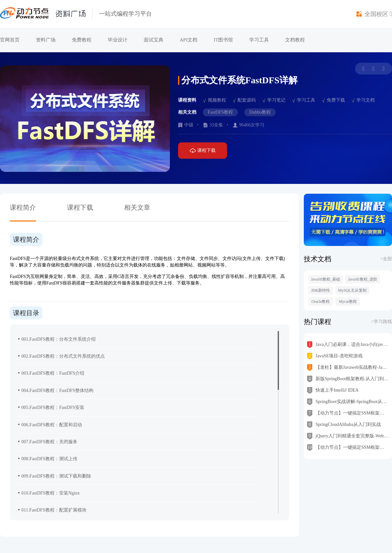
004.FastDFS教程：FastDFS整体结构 (56, 390)
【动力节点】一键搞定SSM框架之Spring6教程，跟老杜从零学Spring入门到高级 (348, 447)
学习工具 (259, 40)
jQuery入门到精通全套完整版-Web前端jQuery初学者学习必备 (348, 436)
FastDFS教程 (220, 112)
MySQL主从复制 (352, 290)
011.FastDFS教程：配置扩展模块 (52, 510)
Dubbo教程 (260, 112)
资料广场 (46, 40)
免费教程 (82, 40)
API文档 (188, 40)
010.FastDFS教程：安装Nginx (49, 493)
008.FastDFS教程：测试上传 (48, 458)
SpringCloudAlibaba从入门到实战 (344, 425)
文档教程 (295, 40)
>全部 (386, 259)
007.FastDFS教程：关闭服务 (48, 441)
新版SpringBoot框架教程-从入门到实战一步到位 (348, 379)
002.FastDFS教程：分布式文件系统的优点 (61, 356)
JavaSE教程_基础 (326, 279)
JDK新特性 (320, 290)
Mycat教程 (348, 301)
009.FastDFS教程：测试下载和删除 (55, 476)
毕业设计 (118, 40)
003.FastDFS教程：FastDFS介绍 (51, 373)
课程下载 (203, 151)
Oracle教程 (321, 301)
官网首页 (10, 40)
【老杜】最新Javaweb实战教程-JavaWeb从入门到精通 (348, 367)
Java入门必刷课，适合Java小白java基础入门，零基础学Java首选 (348, 345)
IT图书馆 (223, 40)
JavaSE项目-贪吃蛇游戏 (335, 356)
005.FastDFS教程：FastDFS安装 (51, 407)
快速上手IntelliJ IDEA (333, 390)
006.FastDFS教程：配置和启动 (50, 424)
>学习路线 (382, 322)
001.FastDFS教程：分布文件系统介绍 (57, 339)
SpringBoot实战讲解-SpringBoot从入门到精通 (348, 402)
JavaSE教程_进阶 (362, 279)
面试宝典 (154, 40)
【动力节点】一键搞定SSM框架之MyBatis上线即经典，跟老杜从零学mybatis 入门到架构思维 (348, 413)
